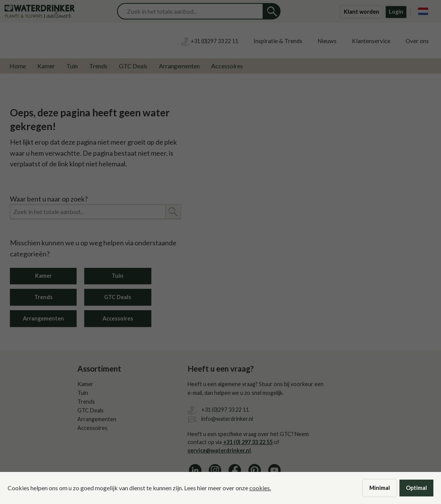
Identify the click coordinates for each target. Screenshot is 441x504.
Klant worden (362, 12)
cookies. (260, 488)
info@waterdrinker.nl (227, 419)
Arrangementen (179, 66)
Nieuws (327, 41)
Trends (98, 66)
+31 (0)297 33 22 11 (225, 410)
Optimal (416, 488)
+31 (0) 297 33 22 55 (248, 442)
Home (18, 66)
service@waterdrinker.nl (219, 450)
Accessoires (227, 66)
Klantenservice (371, 41)
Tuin (72, 66)
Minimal (380, 488)
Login (396, 12)
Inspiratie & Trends (278, 41)
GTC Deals (133, 66)
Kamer (46, 66)
